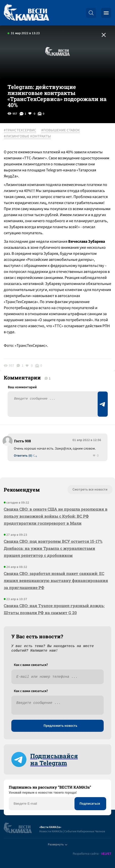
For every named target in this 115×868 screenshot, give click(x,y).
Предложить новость (60, 726)
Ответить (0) (23, 456)
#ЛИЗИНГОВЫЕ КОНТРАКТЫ (27, 136)
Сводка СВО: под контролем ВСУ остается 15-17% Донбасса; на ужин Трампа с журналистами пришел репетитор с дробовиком (53, 548)
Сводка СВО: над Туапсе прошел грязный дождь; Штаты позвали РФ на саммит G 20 (54, 609)
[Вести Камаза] (26, 13)
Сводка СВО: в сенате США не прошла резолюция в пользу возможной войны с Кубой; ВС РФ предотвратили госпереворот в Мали (56, 516)
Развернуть (57, 845)
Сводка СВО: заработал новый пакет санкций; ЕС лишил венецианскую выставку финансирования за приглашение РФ (56, 580)
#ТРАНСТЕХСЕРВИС (20, 130)
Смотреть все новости (90, 490)
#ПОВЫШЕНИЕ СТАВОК (61, 130)
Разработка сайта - (92, 854)
